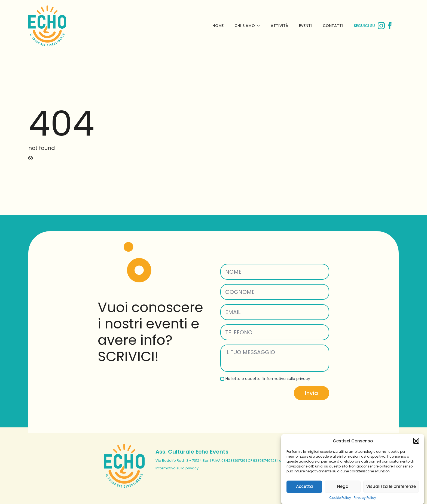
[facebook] (390, 26)
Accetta (304, 491)
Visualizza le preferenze (391, 491)
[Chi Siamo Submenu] (260, 26)
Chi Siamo (245, 26)
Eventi (305, 26)
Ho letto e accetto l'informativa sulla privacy (268, 379)
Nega (343, 491)
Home (218, 26)
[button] (416, 446)
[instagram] (381, 26)
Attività (279, 26)
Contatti (333, 26)
